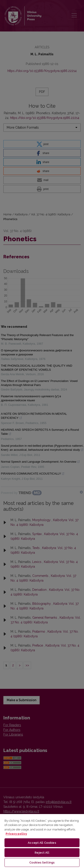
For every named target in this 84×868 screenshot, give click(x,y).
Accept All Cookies (42, 843)
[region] (42, 841)
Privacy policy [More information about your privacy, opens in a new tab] (16, 834)
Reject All (42, 853)
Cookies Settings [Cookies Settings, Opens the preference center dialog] (42, 862)
